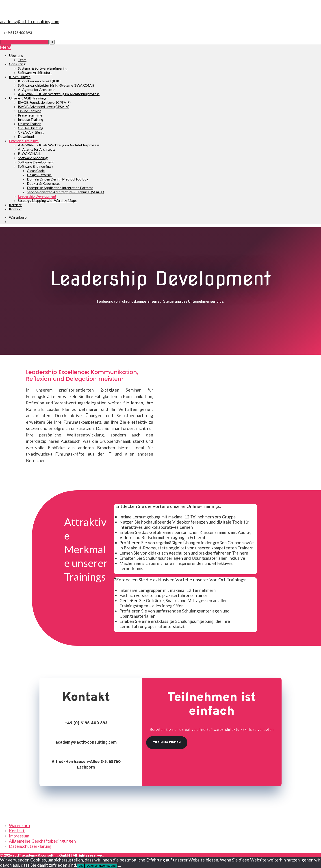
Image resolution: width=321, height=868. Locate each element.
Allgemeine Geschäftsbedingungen (42, 841)
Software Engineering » (36, 166)
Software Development (36, 162)
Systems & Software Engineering (43, 68)
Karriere (15, 205)
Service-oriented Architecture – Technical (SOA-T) (65, 192)
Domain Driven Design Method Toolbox (58, 179)
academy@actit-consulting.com (30, 21)
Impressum (19, 836)
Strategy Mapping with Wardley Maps (47, 200)
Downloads (27, 136)
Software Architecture (35, 72)
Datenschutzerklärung (30, 846)
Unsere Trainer (29, 124)
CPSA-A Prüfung (31, 132)
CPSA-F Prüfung (31, 128)
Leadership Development (37, 196)
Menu (5, 47)
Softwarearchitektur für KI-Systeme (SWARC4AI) (56, 85)
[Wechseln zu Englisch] (11, 221)
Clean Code (36, 171)
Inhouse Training (31, 119)
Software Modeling (33, 158)
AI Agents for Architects (37, 89)
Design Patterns (39, 175)
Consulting (17, 64)
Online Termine (30, 111)
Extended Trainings (24, 141)
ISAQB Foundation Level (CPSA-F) (44, 102)
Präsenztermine (30, 115)
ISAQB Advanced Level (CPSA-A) (44, 107)
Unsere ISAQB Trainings (28, 98)
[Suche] (24, 42)
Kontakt (15, 209)
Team (22, 60)
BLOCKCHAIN (30, 153)
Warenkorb (19, 825)
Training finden (167, 743)
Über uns (16, 55)
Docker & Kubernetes (44, 183)
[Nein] (119, 867)
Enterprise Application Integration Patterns (60, 188)
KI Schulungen (20, 77)
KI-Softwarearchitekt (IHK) (39, 81)
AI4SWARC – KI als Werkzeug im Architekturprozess (59, 94)
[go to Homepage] (160, 16)
